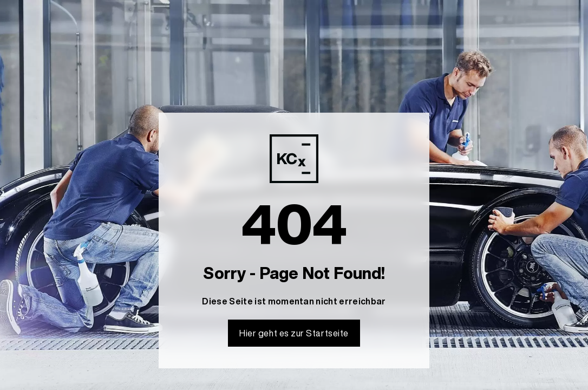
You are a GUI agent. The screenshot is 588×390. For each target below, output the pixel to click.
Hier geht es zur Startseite (294, 333)
